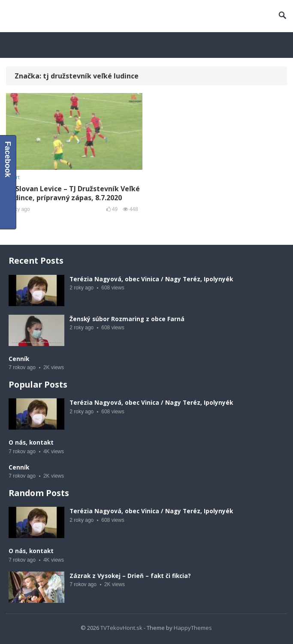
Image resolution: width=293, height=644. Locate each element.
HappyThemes (193, 628)
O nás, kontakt (31, 442)
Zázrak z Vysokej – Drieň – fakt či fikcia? (130, 576)
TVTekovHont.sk (121, 628)
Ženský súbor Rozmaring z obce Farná (127, 319)
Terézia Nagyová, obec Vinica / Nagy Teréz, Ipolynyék (151, 279)
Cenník (19, 359)
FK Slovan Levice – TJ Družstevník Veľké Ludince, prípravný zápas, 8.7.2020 (73, 193)
